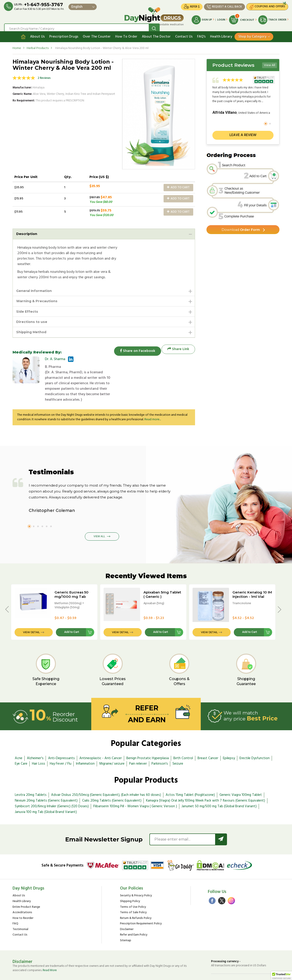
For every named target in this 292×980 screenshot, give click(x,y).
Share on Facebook (135, 348)
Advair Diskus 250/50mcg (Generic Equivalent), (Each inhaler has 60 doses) (106, 778)
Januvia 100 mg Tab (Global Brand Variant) (46, 795)
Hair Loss (39, 747)
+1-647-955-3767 (44, 5)
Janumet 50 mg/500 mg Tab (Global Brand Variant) (219, 789)
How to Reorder (23, 901)
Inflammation (85, 747)
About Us (37, 33)
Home (17, 44)
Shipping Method (33, 331)
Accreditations (22, 896)
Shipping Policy (130, 884)
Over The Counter (97, 33)
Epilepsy (229, 741)
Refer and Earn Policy (134, 918)
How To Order (126, 33)
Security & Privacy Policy (136, 879)
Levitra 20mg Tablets (31, 778)
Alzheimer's (35, 741)
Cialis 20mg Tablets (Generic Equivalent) (112, 784)
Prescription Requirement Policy (141, 907)
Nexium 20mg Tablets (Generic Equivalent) (46, 784)
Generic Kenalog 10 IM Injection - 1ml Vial (252, 577)
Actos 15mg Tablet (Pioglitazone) (190, 778)
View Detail (31, 615)
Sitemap (126, 924)
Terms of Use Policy (133, 890)
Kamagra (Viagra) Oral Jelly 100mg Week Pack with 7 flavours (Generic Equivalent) (206, 784)
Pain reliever (138, 747)
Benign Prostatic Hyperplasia (148, 741)
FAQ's (201, 33)
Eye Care (21, 747)
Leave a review (243, 131)
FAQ (15, 907)
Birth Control (183, 741)
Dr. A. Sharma (55, 358)
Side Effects (28, 309)
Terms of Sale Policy (133, 896)
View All (270, 61)
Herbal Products (38, 44)
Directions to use (33, 320)
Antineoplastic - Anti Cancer (101, 741)
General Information (36, 288)
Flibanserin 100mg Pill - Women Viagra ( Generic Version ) (135, 789)
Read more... (153, 402)
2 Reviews (44, 74)
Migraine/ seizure (112, 747)
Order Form (241, 226)
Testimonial (20, 912)
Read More (50, 953)
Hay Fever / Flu (61, 747)
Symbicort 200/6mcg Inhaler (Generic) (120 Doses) (52, 789)
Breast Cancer (208, 741)
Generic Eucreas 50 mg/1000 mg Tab (72, 577)
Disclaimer (127, 912)
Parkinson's (160, 747)
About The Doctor (156, 33)
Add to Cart (178, 184)
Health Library (221, 33)
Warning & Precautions (39, 298)
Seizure (178, 747)
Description (28, 230)
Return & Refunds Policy (136, 901)
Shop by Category (252, 33)
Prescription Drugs (64, 33)
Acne (19, 741)
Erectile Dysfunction (255, 741)
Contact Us (184, 33)
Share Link (178, 348)
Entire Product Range (26, 890)
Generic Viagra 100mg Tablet (241, 778)
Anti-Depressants (61, 741)
